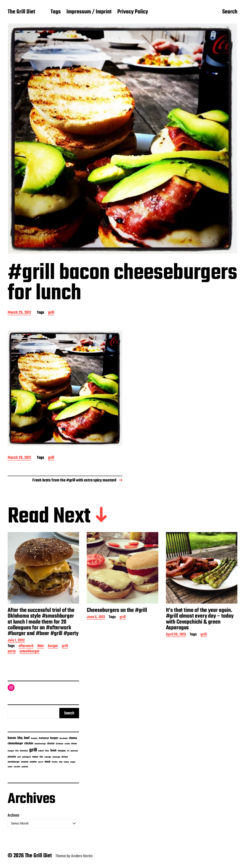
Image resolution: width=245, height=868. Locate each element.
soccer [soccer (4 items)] (41, 762)
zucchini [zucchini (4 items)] (17, 767)
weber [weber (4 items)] (10, 767)
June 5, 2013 (96, 639)
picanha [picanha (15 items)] (12, 757)
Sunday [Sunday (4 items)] (55, 762)
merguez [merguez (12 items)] (62, 751)
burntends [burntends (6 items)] (64, 738)
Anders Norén (82, 856)
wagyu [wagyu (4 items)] (73, 762)
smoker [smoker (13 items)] (33, 762)
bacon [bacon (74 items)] (12, 738)
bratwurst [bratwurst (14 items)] (44, 738)
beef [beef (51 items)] (27, 738)
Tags (56, 12)
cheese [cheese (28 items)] (73, 738)
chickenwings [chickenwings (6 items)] (40, 744)
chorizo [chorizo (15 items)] (51, 744)
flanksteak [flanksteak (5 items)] (24, 751)
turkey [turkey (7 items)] (66, 762)
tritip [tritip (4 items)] (61, 762)
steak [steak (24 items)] (48, 762)
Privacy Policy (133, 12)
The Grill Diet (21, 12)
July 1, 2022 (16, 662)
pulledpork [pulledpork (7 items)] (27, 757)
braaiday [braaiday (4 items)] (34, 738)
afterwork (26, 668)
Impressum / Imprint (89, 12)
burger (53, 668)
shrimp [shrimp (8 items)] (65, 757)
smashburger (30, 673)
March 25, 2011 (19, 313)
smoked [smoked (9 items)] (25, 762)
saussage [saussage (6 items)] (56, 757)
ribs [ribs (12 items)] (41, 757)
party (12, 673)
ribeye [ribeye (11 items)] (35, 757)
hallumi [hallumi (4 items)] (41, 751)
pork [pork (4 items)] (19, 757)
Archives (13, 815)
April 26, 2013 (176, 656)
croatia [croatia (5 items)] (67, 744)
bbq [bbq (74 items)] (20, 738)
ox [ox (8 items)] (68, 751)
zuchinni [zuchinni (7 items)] (25, 767)
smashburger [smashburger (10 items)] (14, 762)
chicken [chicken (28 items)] (29, 744)
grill (51, 313)
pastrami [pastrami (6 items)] (74, 751)
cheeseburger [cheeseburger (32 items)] (15, 743)
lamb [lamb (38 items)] (53, 751)
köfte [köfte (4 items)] (47, 751)
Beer (41, 668)
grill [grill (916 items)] (33, 750)
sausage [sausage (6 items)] (48, 757)
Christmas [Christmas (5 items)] (60, 744)
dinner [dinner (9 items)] (74, 744)
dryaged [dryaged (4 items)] (11, 751)
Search (230, 12)
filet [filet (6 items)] (17, 751)
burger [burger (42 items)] (54, 738)
